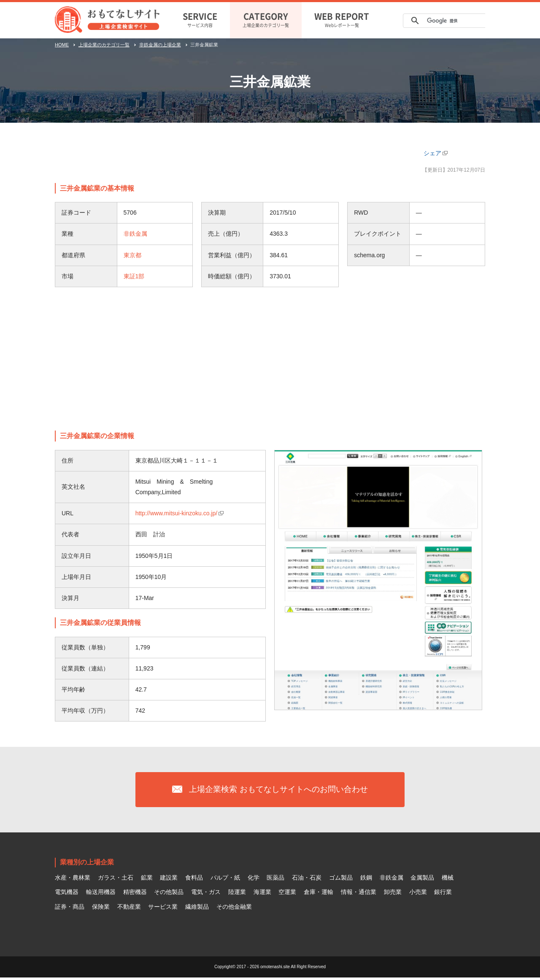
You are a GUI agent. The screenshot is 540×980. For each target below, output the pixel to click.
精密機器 (135, 894)
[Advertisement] (270, 359)
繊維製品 (197, 909)
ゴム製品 (341, 880)
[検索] (451, 21)
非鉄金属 (135, 234)
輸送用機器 (101, 894)
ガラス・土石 (116, 880)
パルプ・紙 (225, 880)
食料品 (194, 880)
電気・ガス (206, 894)
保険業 (101, 909)
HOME (62, 45)
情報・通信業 (359, 894)
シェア (432, 153)
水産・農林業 (73, 880)
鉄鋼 (366, 880)
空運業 (287, 894)
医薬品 (275, 880)
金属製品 (422, 880)
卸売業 (393, 894)
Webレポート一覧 (342, 19)
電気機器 (67, 894)
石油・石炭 (307, 880)
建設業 (169, 880)
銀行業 (443, 894)
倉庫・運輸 (319, 894)
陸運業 (237, 894)
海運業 (262, 894)
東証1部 (134, 276)
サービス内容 (200, 19)
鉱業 (147, 880)
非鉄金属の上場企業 (160, 45)
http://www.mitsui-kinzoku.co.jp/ (177, 513)
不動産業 (129, 909)
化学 (254, 880)
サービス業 (163, 909)
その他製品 (169, 894)
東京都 (132, 255)
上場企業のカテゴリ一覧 (266, 19)
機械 (448, 880)
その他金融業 (234, 909)
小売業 (418, 894)
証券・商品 (70, 909)
